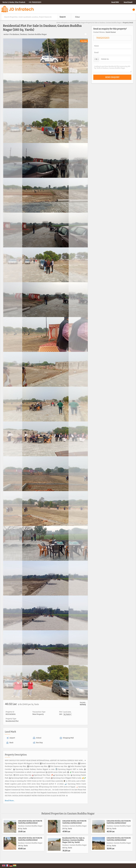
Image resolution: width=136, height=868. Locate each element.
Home (59, 23)
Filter (78, 17)
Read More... (10, 801)
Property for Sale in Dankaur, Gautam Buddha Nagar (104, 23)
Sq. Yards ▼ (67, 714)
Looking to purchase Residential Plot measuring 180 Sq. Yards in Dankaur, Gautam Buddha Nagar (112, 68)
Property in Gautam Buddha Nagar (73, 23)
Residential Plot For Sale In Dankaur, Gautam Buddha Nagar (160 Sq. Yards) (73, 840)
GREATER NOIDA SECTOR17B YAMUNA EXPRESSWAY (30, 822)
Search (63, 17)
